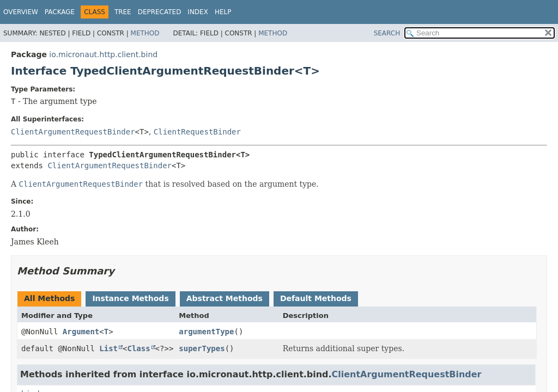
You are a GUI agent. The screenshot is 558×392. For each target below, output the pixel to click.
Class (138, 348)
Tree (123, 12)
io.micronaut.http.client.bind (103, 54)
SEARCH (387, 33)
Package (60, 12)
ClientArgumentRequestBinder (73, 132)
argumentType (206, 332)
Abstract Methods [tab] (225, 298)
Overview (21, 12)
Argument (81, 332)
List (108, 348)
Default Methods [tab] (316, 298)
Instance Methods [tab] (130, 298)
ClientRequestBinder (197, 132)
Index (198, 12)
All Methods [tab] (49, 298)
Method (145, 33)
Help (223, 12)
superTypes (202, 348)
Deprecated (160, 12)
